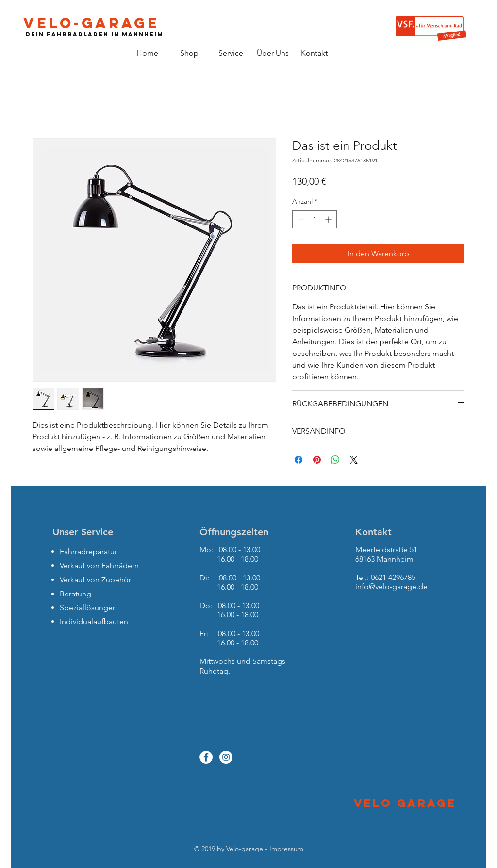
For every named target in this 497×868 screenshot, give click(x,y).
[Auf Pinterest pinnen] (317, 460)
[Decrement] (300, 219)
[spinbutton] (315, 219)
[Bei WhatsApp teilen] (335, 460)
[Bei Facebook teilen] (298, 460)
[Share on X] (354, 460)
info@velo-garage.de (391, 587)
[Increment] (329, 219)
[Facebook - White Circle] (206, 757)
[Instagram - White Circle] (226, 757)
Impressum (285, 849)
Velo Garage (405, 803)
